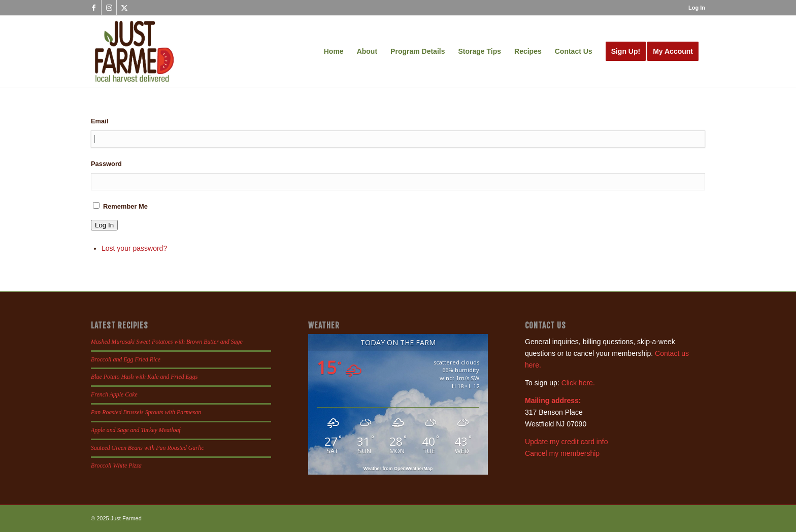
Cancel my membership (562, 453)
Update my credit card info (566, 442)
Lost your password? (134, 248)
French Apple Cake (114, 394)
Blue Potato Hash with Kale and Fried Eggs (144, 377)
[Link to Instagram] (109, 8)
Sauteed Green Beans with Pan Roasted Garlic (147, 448)
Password (106, 164)
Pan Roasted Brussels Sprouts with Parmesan (146, 412)
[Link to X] (124, 8)
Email (99, 121)
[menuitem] (694, 8)
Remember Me (125, 206)
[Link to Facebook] (94, 8)
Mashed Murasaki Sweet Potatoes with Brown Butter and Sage (167, 342)
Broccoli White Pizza (116, 465)
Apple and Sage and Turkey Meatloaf (136, 430)
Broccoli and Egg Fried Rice (126, 359)
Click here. (578, 383)
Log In (697, 8)
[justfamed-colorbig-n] (134, 51)
